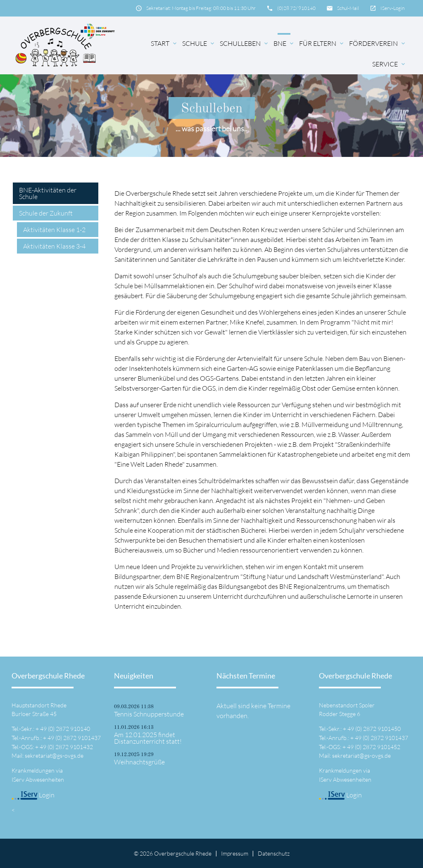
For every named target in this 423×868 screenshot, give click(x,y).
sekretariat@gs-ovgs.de (54, 755)
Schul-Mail (348, 8)
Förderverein (378, 43)
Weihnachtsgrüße (139, 762)
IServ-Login (392, 8)
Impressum (235, 853)
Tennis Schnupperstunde (149, 714)
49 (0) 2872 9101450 (374, 729)
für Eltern (322, 43)
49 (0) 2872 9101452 (374, 747)
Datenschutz (274, 853)
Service (389, 64)
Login (33, 795)
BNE (284, 43)
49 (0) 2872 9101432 (66, 747)
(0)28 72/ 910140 (296, 8)
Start (164, 43)
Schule (199, 43)
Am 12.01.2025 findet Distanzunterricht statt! (148, 738)
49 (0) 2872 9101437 (74, 738)
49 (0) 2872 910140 (65, 729)
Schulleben (245, 43)
